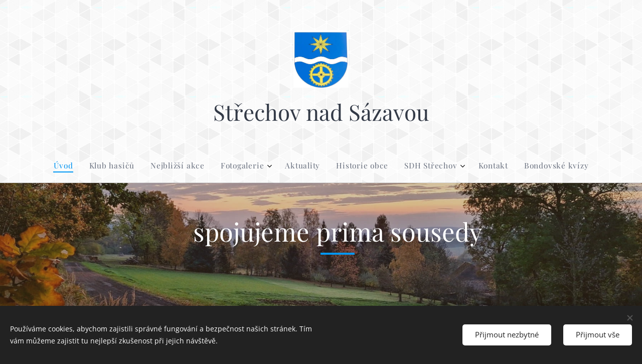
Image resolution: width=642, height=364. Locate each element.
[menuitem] (256, 165)
